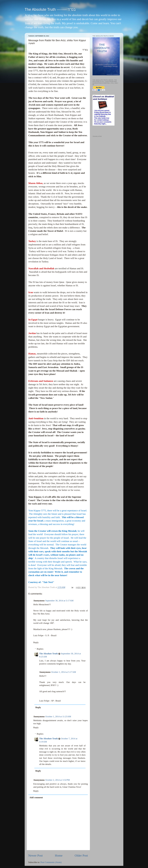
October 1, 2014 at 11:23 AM (58, 717)
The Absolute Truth (49, 654)
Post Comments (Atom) (51, 862)
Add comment (36, 797)
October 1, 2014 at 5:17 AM (64, 672)
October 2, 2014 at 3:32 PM (57, 780)
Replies (40, 649)
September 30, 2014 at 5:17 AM (59, 601)
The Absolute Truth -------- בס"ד (50, 9)
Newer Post (35, 855)
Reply (36, 642)
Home (59, 855)
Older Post (81, 855)
